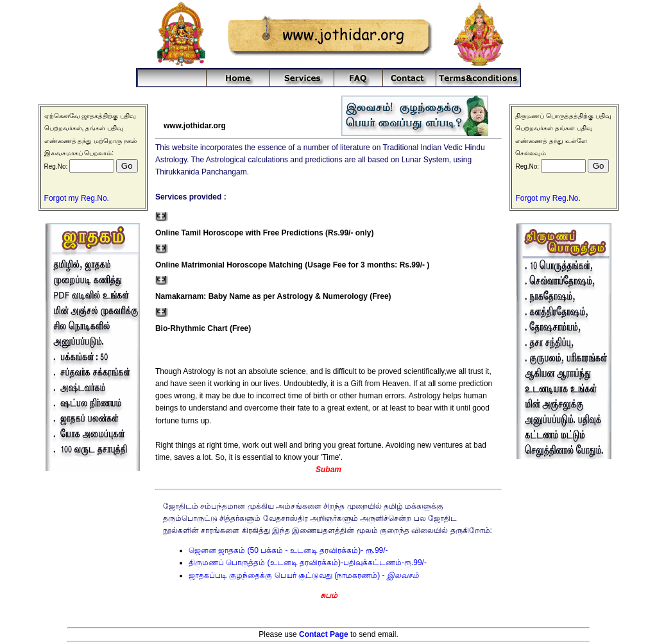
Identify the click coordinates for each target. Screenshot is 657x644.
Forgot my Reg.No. (77, 198)
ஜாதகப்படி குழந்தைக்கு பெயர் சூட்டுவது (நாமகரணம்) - (304, 575)
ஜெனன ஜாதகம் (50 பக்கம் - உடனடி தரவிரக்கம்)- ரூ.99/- (288, 550)
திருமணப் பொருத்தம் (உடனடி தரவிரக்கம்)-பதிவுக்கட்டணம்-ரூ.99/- (308, 563)
